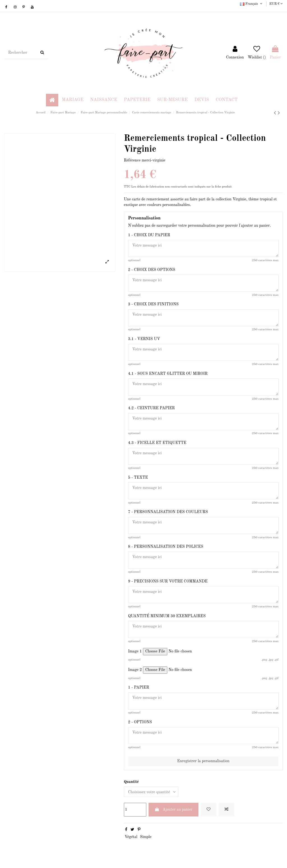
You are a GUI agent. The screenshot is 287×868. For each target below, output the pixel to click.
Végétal (131, 837)
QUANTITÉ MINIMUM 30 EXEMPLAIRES (167, 616)
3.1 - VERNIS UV (144, 339)
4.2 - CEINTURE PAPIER (151, 408)
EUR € (276, 4)
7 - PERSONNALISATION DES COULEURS (168, 512)
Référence (132, 160)
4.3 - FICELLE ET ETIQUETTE (157, 443)
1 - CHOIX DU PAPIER (149, 235)
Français (252, 4)
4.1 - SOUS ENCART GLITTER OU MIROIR (168, 374)
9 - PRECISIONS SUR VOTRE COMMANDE (168, 582)
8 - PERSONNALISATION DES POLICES (166, 547)
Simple (146, 837)
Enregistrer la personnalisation (203, 761)
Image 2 (135, 670)
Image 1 (135, 652)
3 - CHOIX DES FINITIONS (153, 304)
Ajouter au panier (173, 810)
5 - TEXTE (138, 478)
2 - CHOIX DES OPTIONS (152, 270)
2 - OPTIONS (140, 722)
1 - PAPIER (139, 688)
